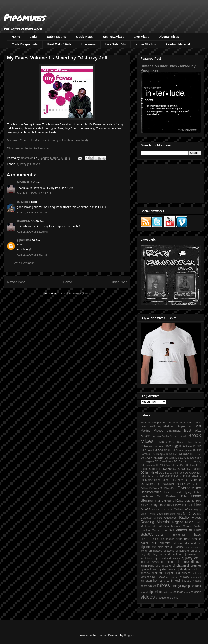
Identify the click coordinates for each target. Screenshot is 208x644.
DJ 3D (197, 446)
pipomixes (24, 240)
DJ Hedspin (155, 469)
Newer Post (16, 282)
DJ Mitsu (177, 476)
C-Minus (161, 442)
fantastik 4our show (153, 577)
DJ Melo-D (163, 476)
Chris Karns (194, 442)
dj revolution (149, 569)
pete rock (195, 586)
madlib (197, 581)
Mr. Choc (189, 513)
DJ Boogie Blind (162, 454)
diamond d (193, 543)
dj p (158, 566)
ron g (187, 592)
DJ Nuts (178, 480)
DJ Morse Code (151, 480)
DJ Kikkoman (193, 473)
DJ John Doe (177, 473)
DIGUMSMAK (26, 182)
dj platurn (179, 565)
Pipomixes (24, 18)
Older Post (118, 282)
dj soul (172, 573)
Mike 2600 (156, 514)
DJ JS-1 (164, 473)
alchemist (179, 535)
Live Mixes (141, 37)
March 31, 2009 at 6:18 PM (34, 193)
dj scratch (191, 569)
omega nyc (179, 586)
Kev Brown (174, 505)
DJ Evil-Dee (178, 465)
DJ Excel (191, 465)
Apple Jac (185, 426)
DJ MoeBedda (192, 476)
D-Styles (187, 446)
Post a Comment (23, 263)
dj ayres (181, 551)
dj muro (183, 562)
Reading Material (178, 44)
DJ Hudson (194, 469)
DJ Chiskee (172, 458)
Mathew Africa (183, 509)
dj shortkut (159, 573)
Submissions (56, 37)
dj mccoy (153, 562)
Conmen (158, 446)
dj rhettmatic (167, 569)
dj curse (193, 551)
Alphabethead (167, 426)
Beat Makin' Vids (59, 44)
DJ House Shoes (175, 469)
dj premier (194, 565)
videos (148, 597)
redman (167, 592)
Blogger (129, 635)
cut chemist (161, 543)
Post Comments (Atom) (75, 293)
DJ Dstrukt (181, 461)
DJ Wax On (156, 488)
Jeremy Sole (193, 501)
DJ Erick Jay (163, 465)
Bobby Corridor (170, 436)
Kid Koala (188, 505)
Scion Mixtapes (173, 526)
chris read (183, 539)
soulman (196, 592)
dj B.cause (177, 547)
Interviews (88, 44)
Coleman (146, 446)
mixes (36, 164)
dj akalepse (191, 547)
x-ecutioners (164, 598)
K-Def (144, 505)
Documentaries (151, 492)
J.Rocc (178, 500)
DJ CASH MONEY (152, 458)
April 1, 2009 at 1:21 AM (32, 213)
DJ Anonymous (184, 450)
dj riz (180, 569)
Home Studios (146, 44)
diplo (161, 547)
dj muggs (168, 562)
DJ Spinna (148, 484)
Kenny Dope (158, 505)
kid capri (146, 581)
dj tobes (196, 573)
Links (34, 37)
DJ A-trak (146, 450)
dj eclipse (175, 554)
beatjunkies (150, 539)
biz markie (168, 539)
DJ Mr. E (167, 480)
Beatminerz (174, 431)
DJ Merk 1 (24, 202)
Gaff (160, 496)
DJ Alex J (169, 450)
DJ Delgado (147, 461)
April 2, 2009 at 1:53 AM (32, 255)
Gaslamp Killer (177, 496)
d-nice (178, 543)
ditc (167, 547)
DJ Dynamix (148, 465)
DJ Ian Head (149, 472)
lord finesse (183, 581)
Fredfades (147, 496)
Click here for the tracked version (28, 148)
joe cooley (171, 577)
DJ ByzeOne (181, 454)
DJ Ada (158, 450)
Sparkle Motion (150, 530)
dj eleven (190, 554)
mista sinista (148, 586)
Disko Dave (171, 488)
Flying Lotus (192, 492)
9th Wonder (175, 423)
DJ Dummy (195, 461)
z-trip (175, 598)
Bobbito (156, 436)
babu (198, 535)
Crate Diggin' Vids (25, 44)
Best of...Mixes (113, 37)
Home (16, 37)
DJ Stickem (183, 484)
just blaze (184, 577)
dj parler (167, 566)
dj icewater (161, 558)
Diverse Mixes (169, 37)
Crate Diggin (172, 446)
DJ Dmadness (164, 461)
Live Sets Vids (116, 44)
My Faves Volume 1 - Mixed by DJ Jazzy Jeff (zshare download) (47, 140)
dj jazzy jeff (24, 164)
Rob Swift (156, 526)
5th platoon (159, 423)
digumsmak (148, 547)
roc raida (178, 592)
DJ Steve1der (165, 484)
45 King (146, 423)
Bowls (183, 436)
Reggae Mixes (183, 522)
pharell (144, 592)
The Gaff (168, 530)
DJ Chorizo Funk (190, 458)
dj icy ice (175, 558)
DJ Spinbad (193, 480)
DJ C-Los (196, 454)
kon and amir (163, 581)
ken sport (196, 577)
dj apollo (169, 551)
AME (153, 426)
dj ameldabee (154, 551)
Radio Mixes (190, 518)
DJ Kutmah (147, 476)
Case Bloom (177, 442)
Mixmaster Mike (173, 514)
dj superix (184, 573)
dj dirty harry (157, 554)
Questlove (170, 518)
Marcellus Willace (162, 509)
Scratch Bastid (192, 526)
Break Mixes (85, 37)
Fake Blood (173, 492)
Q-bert (158, 518)
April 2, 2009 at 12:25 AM (33, 232)
